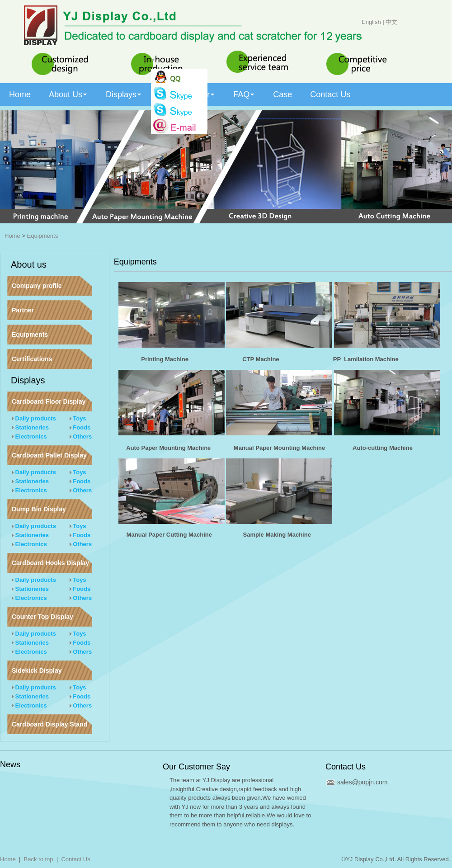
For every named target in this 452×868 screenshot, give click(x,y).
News (10, 764)
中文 (391, 22)
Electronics (29, 436)
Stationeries (30, 427)
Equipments (43, 236)
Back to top (39, 859)
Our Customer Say (196, 767)
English (371, 22)
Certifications (32, 359)
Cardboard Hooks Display (50, 563)
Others (81, 436)
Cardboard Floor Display (49, 401)
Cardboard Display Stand (49, 724)
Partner (23, 310)
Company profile (37, 286)
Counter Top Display (42, 617)
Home (12, 236)
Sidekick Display (37, 670)
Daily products (34, 418)
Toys (78, 418)
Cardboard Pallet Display (49, 455)
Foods (80, 427)
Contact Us (346, 767)
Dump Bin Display (39, 509)
